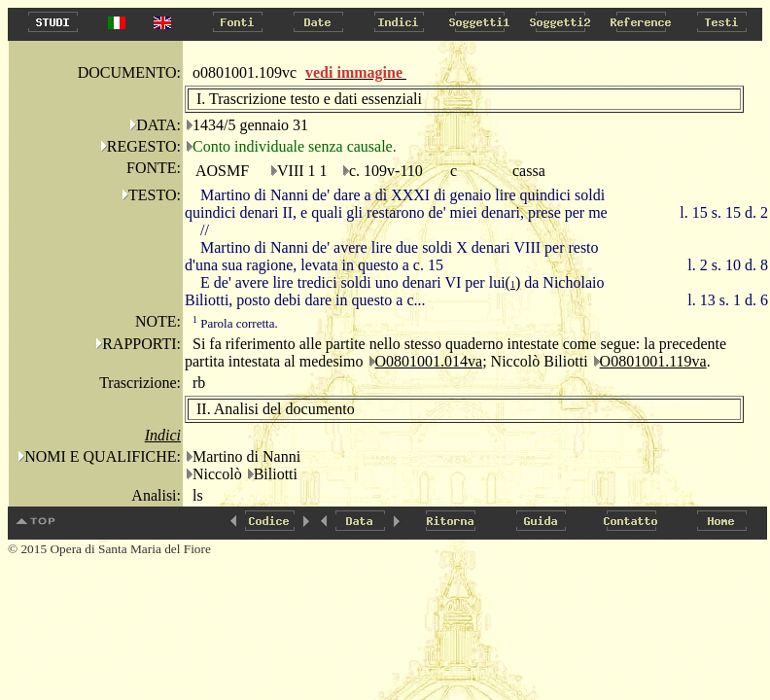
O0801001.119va (653, 361)
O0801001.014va (429, 361)
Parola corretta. (235, 323)
